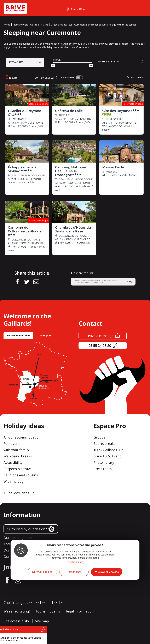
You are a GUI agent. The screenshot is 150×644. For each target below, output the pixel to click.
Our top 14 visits (39, 25)
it (50, 603)
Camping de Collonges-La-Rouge (25, 231)
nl (63, 603)
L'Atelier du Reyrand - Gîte (26, 113)
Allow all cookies (108, 572)
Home (7, 25)
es (44, 603)
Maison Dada (113, 167)
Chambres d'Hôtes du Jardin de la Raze (73, 229)
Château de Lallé (69, 111)
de (56, 603)
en (37, 603)
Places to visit (20, 25)
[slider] (53, 63)
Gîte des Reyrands (121, 112)
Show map (135, 77)
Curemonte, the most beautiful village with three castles (105, 25)
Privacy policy (75, 562)
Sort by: (46, 78)
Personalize (74, 572)
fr (31, 603)
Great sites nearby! (61, 25)
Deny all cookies (42, 572)
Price (57, 60)
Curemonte (67, 44)
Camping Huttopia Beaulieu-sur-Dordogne (70, 171)
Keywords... (17, 62)
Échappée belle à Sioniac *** (22, 169)
